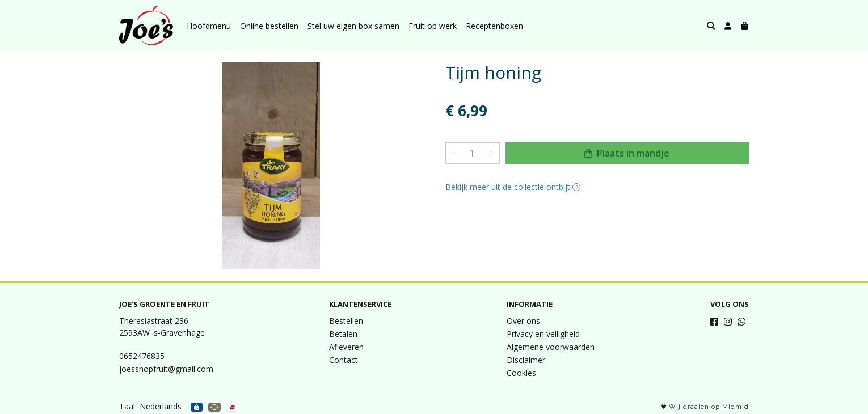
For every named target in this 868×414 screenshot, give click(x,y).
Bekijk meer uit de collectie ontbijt (513, 187)
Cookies (521, 373)
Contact (344, 360)
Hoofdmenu (209, 26)
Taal (127, 406)
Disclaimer (526, 360)
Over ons (523, 321)
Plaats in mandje (627, 153)
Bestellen (346, 321)
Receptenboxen (494, 26)
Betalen (343, 334)
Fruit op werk (433, 26)
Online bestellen (269, 26)
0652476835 (142, 356)
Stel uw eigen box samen (353, 26)
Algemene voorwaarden (551, 347)
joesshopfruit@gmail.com (166, 369)
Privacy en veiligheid (543, 334)
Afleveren (346, 347)
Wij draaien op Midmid (705, 407)
